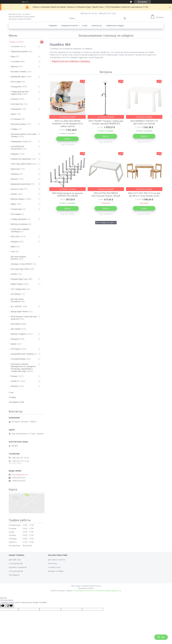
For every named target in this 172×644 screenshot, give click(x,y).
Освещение (16, 87)
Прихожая (15, 169)
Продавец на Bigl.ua (86, 588)
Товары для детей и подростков (20, 93)
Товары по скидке (115, 26)
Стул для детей (16, 563)
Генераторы (16, 209)
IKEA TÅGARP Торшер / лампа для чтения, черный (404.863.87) (106, 122)
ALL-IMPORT (16, 306)
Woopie (14, 376)
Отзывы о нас (54, 567)
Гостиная (15, 46)
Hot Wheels (16, 294)
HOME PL (15, 381)
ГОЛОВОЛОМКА (18, 359)
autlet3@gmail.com (20, 475)
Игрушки (15, 154)
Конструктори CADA (20, 269)
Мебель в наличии (19, 224)
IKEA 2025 (15, 236)
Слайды (14, 129)
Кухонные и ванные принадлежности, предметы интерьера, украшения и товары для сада (23, 368)
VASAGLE (15, 386)
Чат (161, 637)
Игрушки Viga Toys (19, 279)
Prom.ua (98, 586)
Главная (53, 26)
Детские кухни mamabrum (17, 300)
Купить (67, 139)
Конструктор (17, 104)
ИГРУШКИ (15, 349)
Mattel (13, 344)
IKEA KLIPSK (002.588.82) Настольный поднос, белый (106, 194)
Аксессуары (16, 82)
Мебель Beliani (17, 199)
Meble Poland (17, 284)
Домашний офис (18, 76)
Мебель (14, 66)
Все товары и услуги (105, 222)
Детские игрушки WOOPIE (18, 258)
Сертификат (14, 575)
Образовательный (19, 51)
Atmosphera (16, 324)
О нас (85, 26)
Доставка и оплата (57, 560)
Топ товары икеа (18, 289)
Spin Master (16, 329)
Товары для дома (19, 219)
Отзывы (12, 397)
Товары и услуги (69, 26)
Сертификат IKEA (16, 402)
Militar (13, 204)
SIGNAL (14, 194)
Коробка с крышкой (18, 567)
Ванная (14, 179)
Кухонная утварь (18, 124)
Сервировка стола (19, 141)
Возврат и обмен (56, 571)
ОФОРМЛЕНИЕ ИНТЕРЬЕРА (17, 148)
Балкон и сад (17, 189)
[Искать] (125, 18)
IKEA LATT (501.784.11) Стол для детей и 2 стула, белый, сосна (144, 194)
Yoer (13, 252)
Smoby (14, 274)
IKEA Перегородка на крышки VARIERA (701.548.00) (67, 194)
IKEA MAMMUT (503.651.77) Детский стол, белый (144, 122)
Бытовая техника (19, 71)
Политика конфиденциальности (109, 591)
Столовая (15, 61)
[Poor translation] (10, 606)
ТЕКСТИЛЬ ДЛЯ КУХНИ (21, 164)
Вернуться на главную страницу (71, 61)
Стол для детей (16, 571)
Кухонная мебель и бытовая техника (24, 135)
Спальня (14, 99)
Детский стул (15, 560)
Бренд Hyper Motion (20, 311)
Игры (13, 56)
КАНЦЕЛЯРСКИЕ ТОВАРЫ (22, 354)
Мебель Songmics (19, 334)
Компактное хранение (21, 159)
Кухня (13, 114)
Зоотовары (16, 214)
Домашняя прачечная (20, 184)
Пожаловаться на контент (84, 591)
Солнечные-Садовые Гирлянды (20, 230)
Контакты (97, 26)
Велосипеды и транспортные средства (24, 318)
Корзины (15, 174)
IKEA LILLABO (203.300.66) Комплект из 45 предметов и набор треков (67, 124)
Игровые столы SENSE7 (21, 264)
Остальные (16, 119)
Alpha (13, 246)
